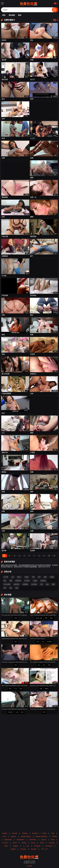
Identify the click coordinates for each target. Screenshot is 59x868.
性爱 (41, 689)
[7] (34, 556)
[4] (19, 556)
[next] (54, 556)
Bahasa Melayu (26, 836)
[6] (29, 556)
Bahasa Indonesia (41, 836)
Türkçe (6, 846)
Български (49, 846)
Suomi (33, 843)
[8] (39, 556)
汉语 (53, 833)
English (5, 833)
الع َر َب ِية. (26, 846)
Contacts (29, 866)
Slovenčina (33, 840)
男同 (16, 618)
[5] (24, 556)
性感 (22, 712)
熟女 (10, 689)
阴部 (49, 665)
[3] (14, 556)
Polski (44, 833)
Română (35, 833)
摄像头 (47, 689)
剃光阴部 (49, 642)
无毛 (38, 642)
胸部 (51, 618)
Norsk (53, 840)
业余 (44, 665)
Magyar (16, 846)
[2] (10, 556)
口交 (43, 642)
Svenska (34, 849)
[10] (49, 556)
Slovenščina (21, 840)
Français (23, 849)
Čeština (54, 836)
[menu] (2, 3)
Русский (15, 833)
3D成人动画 (39, 618)
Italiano (13, 849)
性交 (39, 665)
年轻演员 (10, 712)
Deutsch (13, 836)
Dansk (42, 843)
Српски (44, 840)
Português (37, 846)
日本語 (24, 843)
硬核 (21, 689)
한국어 (15, 843)
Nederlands (8, 840)
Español (25, 833)
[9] (44, 556)
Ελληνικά (52, 843)
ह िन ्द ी (45, 849)
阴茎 (46, 618)
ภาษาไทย (5, 843)
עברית (4, 836)
